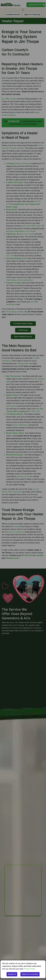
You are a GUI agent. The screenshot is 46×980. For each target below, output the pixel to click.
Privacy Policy (29, 969)
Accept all (12, 974)
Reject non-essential (30, 974)
